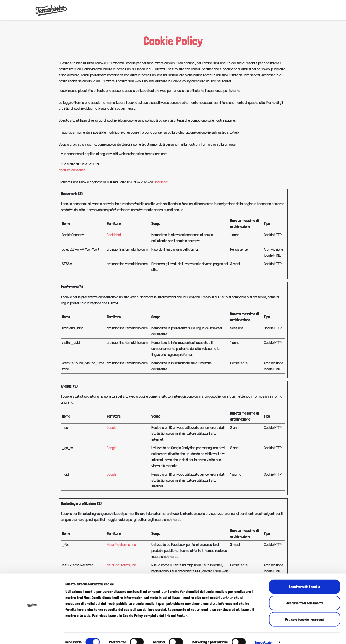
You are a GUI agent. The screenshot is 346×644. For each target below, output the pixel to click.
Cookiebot (161, 182)
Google (111, 427)
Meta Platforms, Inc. (122, 545)
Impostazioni (265, 634)
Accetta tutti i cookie (305, 579)
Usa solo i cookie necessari (305, 611)
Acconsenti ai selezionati (305, 595)
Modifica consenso (72, 170)
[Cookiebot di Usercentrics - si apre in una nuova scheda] (32, 634)
